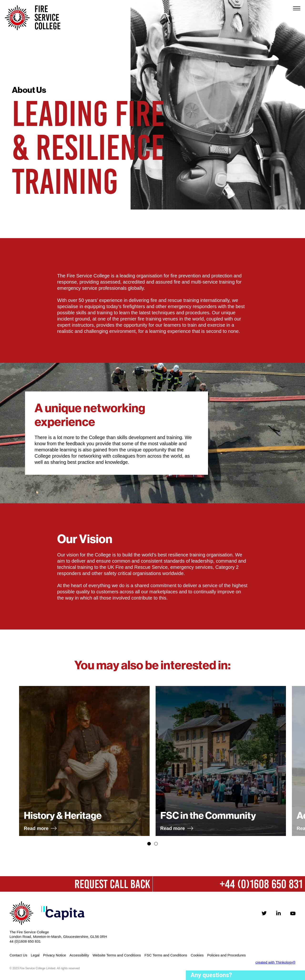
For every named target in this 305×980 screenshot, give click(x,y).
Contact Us (18, 955)
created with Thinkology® (275, 962)
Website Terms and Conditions (117, 955)
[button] (149, 844)
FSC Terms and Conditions (166, 955)
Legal (35, 955)
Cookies (197, 955)
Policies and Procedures (227, 955)
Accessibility (79, 955)
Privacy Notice (55, 955)
